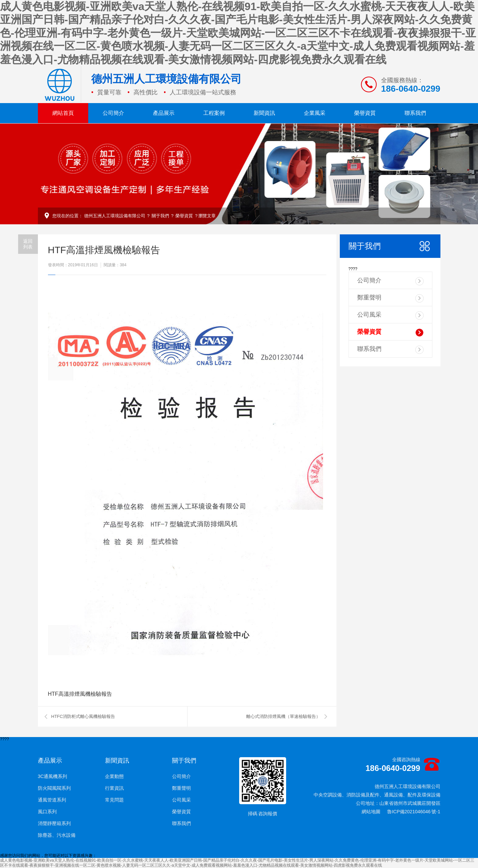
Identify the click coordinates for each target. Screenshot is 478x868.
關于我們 (160, 216)
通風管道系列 (52, 800)
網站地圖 (371, 812)
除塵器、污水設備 (57, 835)
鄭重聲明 (390, 298)
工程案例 (214, 113)
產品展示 (164, 113)
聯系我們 (415, 113)
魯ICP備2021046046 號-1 (414, 812)
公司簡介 (113, 113)
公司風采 (390, 315)
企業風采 (315, 113)
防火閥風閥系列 (54, 788)
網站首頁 (63, 113)
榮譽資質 (365, 113)
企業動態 (114, 776)
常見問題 (114, 800)
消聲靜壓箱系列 (54, 823)
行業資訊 (114, 788)
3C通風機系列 (53, 776)
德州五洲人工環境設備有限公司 (115, 216)
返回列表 (28, 244)
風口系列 (47, 812)
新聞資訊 (264, 113)
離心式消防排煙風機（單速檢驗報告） (283, 716)
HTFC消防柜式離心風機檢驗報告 (83, 716)
